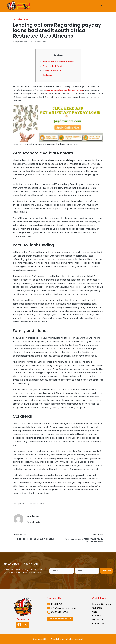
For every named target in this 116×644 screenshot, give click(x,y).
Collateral (48, 75)
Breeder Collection (102, 604)
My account (98, 620)
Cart (95, 612)
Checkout (97, 616)
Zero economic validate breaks (59, 62)
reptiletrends (35, 516)
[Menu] (108, 6)
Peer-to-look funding (54, 66)
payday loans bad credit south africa (64, 90)
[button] (33, 522)
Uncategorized (21, 19)
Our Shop (97, 608)
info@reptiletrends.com (63, 608)
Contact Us (98, 623)
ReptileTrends (58, 639)
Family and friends (52, 71)
